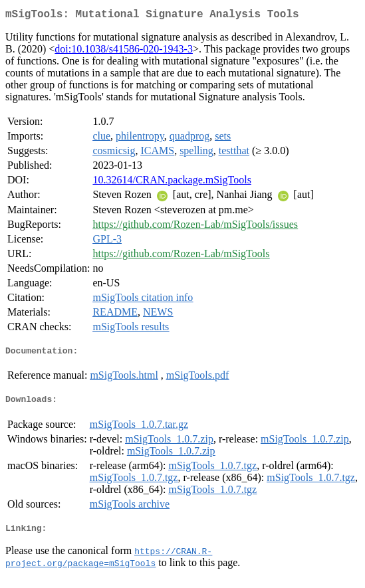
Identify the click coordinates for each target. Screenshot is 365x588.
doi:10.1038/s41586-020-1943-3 (124, 51)
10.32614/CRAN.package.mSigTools (172, 182)
